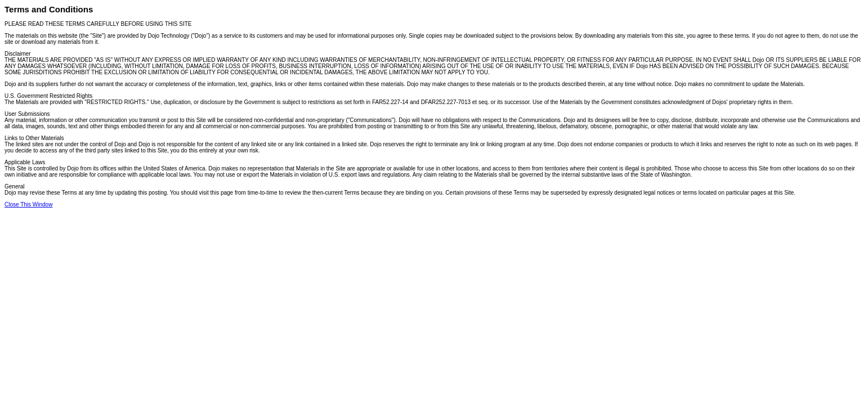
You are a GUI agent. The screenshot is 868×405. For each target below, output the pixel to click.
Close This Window (28, 204)
